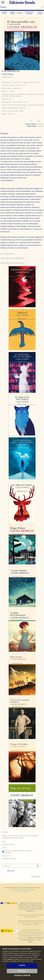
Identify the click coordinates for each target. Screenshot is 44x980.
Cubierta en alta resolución (13, 258)
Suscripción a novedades (29, 13)
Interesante (36, 876)
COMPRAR (40, 124)
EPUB (6, 96)
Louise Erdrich (7, 77)
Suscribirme (11, 871)
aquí (10, 959)
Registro (20, 13)
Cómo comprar (40, 13)
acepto (22, 966)
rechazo (22, 971)
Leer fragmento (8, 254)
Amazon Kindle (15, 96)
